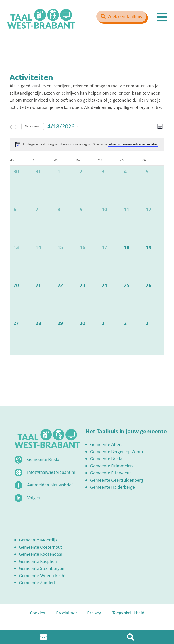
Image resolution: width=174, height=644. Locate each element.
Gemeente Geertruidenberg (117, 480)
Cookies (37, 613)
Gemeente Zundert (37, 582)
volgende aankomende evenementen (133, 144)
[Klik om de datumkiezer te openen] (63, 126)
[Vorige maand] (11, 127)
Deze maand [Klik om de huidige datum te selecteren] (33, 126)
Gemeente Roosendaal (41, 554)
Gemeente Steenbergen (42, 568)
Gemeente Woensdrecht (42, 575)
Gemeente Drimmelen (111, 466)
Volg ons (35, 497)
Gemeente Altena (107, 444)
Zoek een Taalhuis (125, 16)
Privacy (94, 613)
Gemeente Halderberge (112, 487)
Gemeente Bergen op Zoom (117, 451)
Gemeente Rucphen (38, 561)
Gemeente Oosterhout (41, 547)
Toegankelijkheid (128, 613)
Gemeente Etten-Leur (111, 473)
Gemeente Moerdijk (38, 540)
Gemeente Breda (106, 458)
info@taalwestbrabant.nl (51, 472)
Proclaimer (67, 613)
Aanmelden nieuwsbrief (50, 485)
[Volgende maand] (17, 127)
